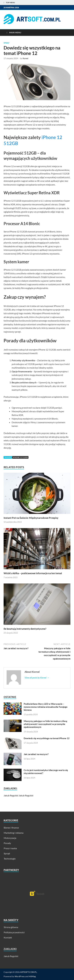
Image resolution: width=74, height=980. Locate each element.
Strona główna (11, 927)
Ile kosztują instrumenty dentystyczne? (25, 629)
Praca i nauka (10, 848)
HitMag (32, 976)
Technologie (10, 859)
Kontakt (8, 937)
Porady (7, 843)
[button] (37, 893)
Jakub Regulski (11, 795)
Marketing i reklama (14, 833)
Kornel (26, 58)
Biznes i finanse (11, 828)
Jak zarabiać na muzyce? (36, 754)
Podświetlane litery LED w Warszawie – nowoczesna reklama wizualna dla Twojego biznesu (46, 707)
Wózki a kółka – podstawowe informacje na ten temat (33, 573)
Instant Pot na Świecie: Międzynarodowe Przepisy (31, 518)
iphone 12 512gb (20, 457)
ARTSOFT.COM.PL (28, 972)
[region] (37, 893)
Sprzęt (7, 43)
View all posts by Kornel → (37, 678)
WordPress (20, 976)
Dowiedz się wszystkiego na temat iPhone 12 (47, 738)
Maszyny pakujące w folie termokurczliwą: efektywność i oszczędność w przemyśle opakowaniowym (46, 724)
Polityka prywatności (14, 932)
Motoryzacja (10, 838)
